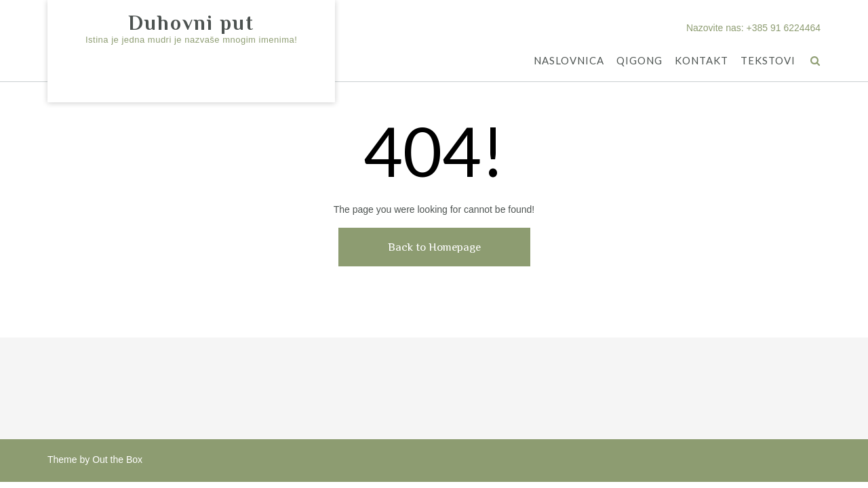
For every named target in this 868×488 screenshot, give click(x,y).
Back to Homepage (434, 247)
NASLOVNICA (569, 61)
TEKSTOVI (768, 61)
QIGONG (639, 61)
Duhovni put (191, 23)
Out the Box (117, 460)
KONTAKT (702, 61)
